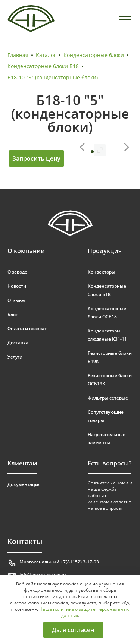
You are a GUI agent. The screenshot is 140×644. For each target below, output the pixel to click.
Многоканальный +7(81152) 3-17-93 (53, 563)
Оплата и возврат (27, 329)
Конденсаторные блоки (94, 55)
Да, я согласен (73, 630)
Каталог (46, 55)
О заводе (17, 272)
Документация (24, 484)
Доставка (18, 343)
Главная (18, 55)
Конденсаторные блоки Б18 (43, 66)
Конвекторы (102, 272)
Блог (13, 314)
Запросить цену (36, 158)
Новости (17, 286)
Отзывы (16, 300)
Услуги (15, 357)
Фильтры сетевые (108, 398)
